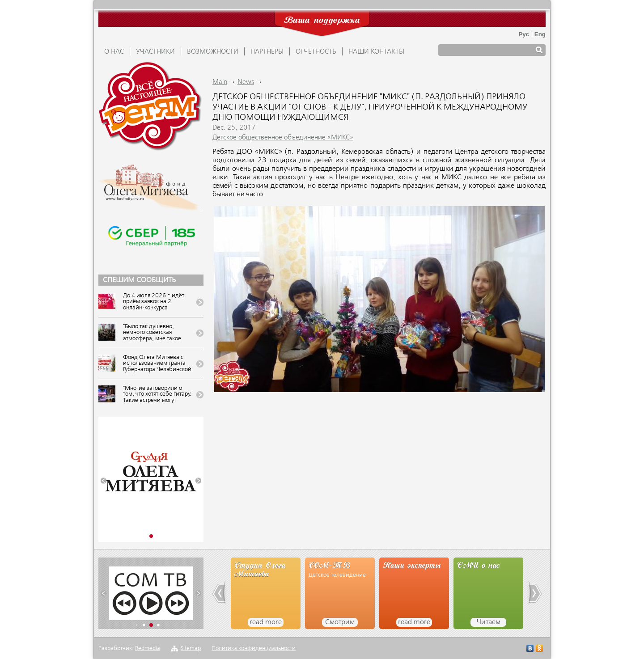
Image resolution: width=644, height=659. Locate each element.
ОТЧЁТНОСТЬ (316, 52)
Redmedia (148, 648)
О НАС (114, 52)
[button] (104, 481)
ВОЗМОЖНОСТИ (213, 52)
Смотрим (340, 622)
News (246, 82)
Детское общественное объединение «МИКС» (283, 138)
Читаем (489, 622)
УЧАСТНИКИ (155, 52)
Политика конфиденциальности (254, 648)
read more (266, 622)
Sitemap (191, 648)
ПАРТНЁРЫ (267, 52)
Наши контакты (376, 52)
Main (220, 82)
